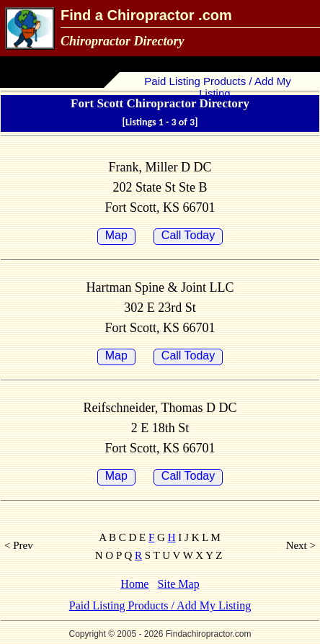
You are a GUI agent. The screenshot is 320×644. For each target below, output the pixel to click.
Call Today (188, 235)
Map (116, 235)
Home (134, 584)
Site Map (178, 584)
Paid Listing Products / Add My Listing (216, 87)
